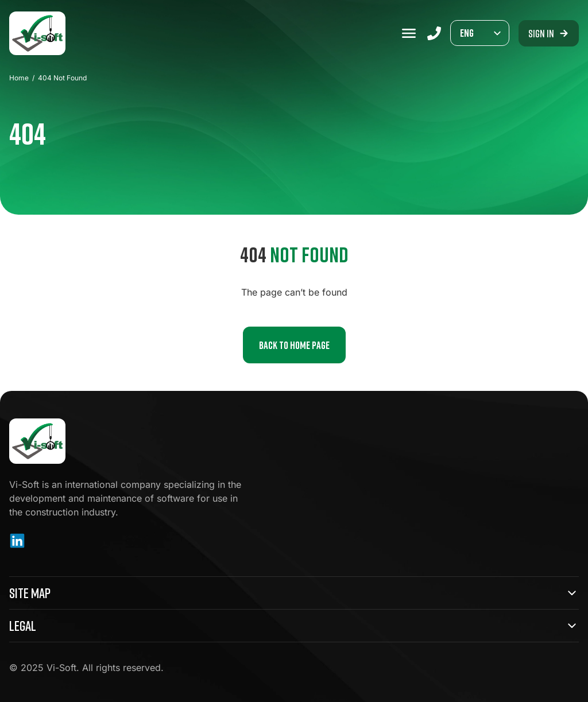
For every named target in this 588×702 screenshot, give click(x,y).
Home (19, 78)
